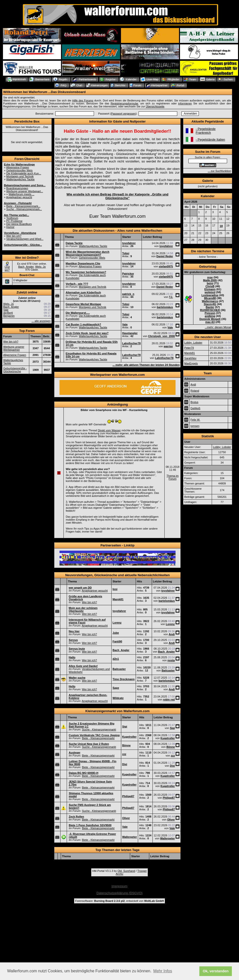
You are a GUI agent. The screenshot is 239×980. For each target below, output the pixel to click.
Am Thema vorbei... (16, 215)
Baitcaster (119, 669)
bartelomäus (165, 307)
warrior (168, 346)
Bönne (126, 745)
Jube (116, 633)
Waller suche (77, 678)
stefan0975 (166, 266)
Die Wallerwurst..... (78, 313)
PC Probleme (14, 221)
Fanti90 (117, 641)
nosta (171, 660)
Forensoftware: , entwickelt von (119, 901)
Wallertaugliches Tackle (20, 179)
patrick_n (128, 294)
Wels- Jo (41, 267)
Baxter (210, 307)
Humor (10, 227)
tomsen (195, 426)
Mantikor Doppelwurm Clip (83, 263)
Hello (72, 686)
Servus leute (77, 649)
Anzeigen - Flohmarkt (18, 203)
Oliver (126, 818)
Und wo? (7, 268)
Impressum (119, 886)
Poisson (210, 313)
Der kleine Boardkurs (19, 224)
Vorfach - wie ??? (77, 284)
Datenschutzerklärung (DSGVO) (119, 893)
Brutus (194, 402)
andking (210, 316)
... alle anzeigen (41, 321)
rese (210, 277)
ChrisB (210, 286)
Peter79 (189, 348)
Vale (6, 310)
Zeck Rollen (76, 817)
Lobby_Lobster (193, 343)
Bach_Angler (26, 267)
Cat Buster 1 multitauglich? (83, 324)
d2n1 (116, 659)
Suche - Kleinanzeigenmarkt (99, 729)
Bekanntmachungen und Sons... (25, 185)
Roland (195, 391)
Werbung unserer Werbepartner (14, 348)
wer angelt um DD (80, 588)
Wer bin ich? (14, 236)
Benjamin (9, 316)
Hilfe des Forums (83, 100)
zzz (124, 754)
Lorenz (117, 623)
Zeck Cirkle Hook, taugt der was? (87, 333)
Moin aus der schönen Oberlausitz (83, 609)
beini (210, 283)
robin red (169, 699)
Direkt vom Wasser (109, 430)
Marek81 (118, 599)
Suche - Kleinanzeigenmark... (24, 209)
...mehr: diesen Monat (218, 327)
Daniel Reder (165, 256)
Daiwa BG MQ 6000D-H (83, 773)
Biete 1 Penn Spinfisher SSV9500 (90, 825)
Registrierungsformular (124, 103)
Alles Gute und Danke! (83, 666)
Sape (116, 688)
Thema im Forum (173, 477)
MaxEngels (191, 363)
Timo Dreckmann (124, 679)
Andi (172, 634)
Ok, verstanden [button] (216, 971)
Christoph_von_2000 (161, 336)
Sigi (125, 727)
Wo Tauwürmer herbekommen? (86, 272)
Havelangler (130, 333)
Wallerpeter (130, 837)
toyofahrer (129, 243)
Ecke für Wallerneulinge (19, 164)
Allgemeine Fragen (18, 167)
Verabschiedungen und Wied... (25, 239)
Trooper (142, 871)
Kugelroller (129, 737)
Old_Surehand (126, 871)
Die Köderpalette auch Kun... (24, 173)
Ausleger (75, 753)
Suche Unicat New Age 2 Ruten (89, 744)
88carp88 (210, 298)
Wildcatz (118, 698)
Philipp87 (128, 796)
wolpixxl (210, 292)
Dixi (125, 764)
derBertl (8, 313)
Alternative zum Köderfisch (83, 292)
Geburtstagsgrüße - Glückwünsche (15, 370)
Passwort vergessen (123, 114)
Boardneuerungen (17, 188)
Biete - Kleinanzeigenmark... (23, 206)
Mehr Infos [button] (163, 971)
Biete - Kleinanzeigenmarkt (98, 738)
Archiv (120, 874)
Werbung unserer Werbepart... (25, 191)
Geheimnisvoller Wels (19, 170)
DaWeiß (195, 408)
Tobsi (126, 253)
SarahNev (190, 358)
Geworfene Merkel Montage (83, 304)
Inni (115, 589)
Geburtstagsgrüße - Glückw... (23, 245)
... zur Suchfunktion (219, 171)
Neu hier (74, 631)
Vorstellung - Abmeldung (20, 233)
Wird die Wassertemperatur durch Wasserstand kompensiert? (88, 253)
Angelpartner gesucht (19, 197)
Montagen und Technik (20, 176)
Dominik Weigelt (210, 319)
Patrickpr (128, 274)
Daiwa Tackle (74, 243)
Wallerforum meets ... (21, 194)
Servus (73, 640)
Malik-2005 (210, 280)
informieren (185, 103)
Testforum (12, 218)
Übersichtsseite (155, 106)
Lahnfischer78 (132, 343)
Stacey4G (210, 304)
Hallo (72, 657)
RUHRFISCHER (210, 310)
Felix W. (195, 420)
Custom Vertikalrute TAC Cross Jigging (94, 735)
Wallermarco (210, 301)
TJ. (171, 297)
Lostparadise (210, 295)
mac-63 (210, 322)
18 (221, 226)
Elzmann (210, 289)
